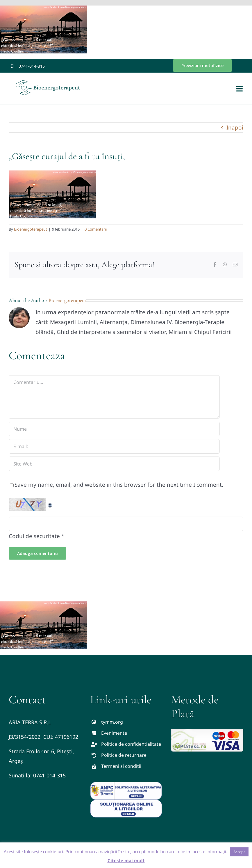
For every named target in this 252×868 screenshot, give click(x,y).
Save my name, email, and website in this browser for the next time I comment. (119, 485)
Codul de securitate (34, 536)
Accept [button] (239, 852)
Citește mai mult (126, 860)
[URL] (114, 464)
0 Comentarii (96, 229)
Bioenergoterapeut (31, 229)
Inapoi (235, 127)
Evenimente (114, 733)
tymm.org (112, 722)
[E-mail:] (114, 446)
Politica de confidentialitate (131, 744)
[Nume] (114, 429)
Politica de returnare (124, 755)
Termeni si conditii (121, 766)
